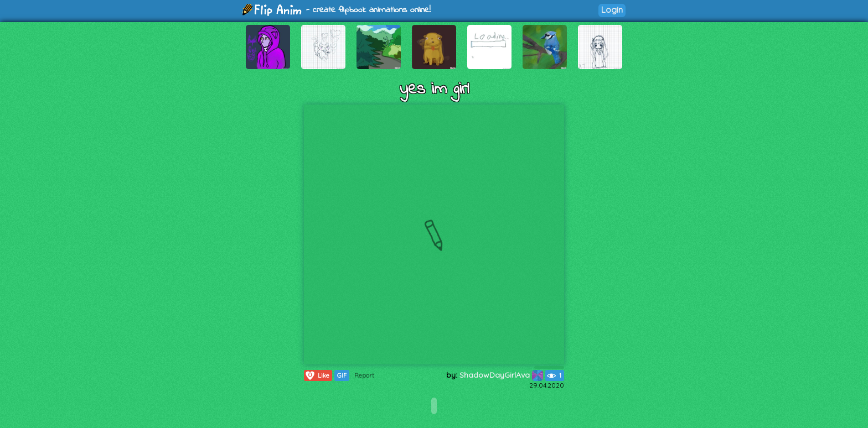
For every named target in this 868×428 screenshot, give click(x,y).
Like (317, 375)
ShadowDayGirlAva (501, 375)
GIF (342, 375)
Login (612, 10)
